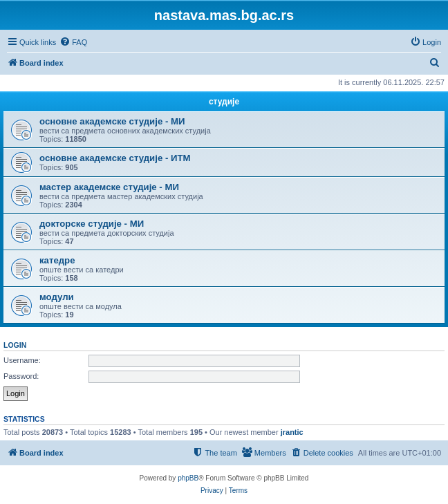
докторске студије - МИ (92, 224)
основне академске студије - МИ (112, 121)
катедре (57, 260)
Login (15, 345)
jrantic (292, 432)
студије (224, 102)
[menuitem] (73, 42)
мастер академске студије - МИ (109, 187)
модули (57, 297)
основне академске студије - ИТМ (115, 158)
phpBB (188, 478)
